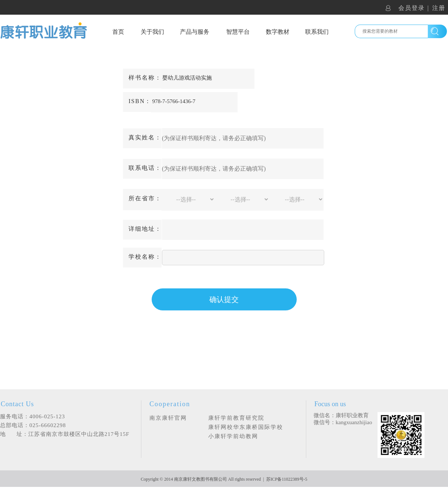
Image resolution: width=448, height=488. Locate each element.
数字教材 (278, 32)
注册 (439, 8)
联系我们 (317, 32)
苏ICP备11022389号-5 (287, 479)
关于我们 (152, 32)
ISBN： (140, 101)
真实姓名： (145, 137)
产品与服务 (195, 32)
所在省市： (145, 198)
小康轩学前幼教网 (233, 436)
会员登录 (412, 8)
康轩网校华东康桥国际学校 (246, 427)
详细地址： (145, 229)
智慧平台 (238, 32)
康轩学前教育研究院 (236, 418)
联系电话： (145, 168)
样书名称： (145, 78)
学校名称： (145, 257)
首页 (118, 32)
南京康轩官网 (168, 418)
